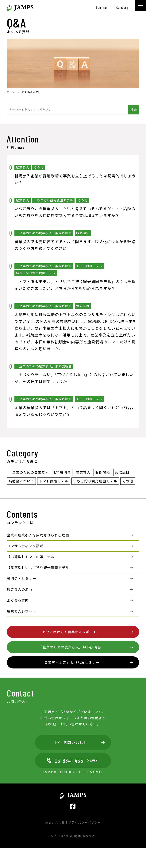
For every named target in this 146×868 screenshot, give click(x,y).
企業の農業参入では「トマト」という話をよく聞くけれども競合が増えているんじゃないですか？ (75, 411)
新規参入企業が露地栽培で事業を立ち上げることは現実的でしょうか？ (75, 179)
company (122, 7)
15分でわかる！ (70, 632)
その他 (128, 481)
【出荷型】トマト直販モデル (31, 557)
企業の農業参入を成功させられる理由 (38, 535)
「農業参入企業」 (70, 662)
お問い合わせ (72, 742)
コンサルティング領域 (25, 546)
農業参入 (83, 472)
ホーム (11, 92)
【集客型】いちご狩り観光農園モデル (38, 568)
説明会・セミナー (21, 578)
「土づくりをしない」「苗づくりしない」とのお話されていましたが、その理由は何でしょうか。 (74, 378)
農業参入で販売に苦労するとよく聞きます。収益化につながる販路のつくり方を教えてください (75, 245)
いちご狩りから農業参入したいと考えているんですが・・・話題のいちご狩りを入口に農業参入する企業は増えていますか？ (75, 212)
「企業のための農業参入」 (70, 647)
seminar (102, 7)
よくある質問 (18, 600)
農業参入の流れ (20, 589)
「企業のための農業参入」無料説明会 (40, 472)
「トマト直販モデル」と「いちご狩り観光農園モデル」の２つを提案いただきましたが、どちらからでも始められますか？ (75, 285)
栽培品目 (122, 472)
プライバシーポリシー (85, 823)
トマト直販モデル (54, 481)
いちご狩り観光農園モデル (95, 481)
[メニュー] (141, 5)
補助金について (21, 481)
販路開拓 (103, 472)
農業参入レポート (21, 611)
